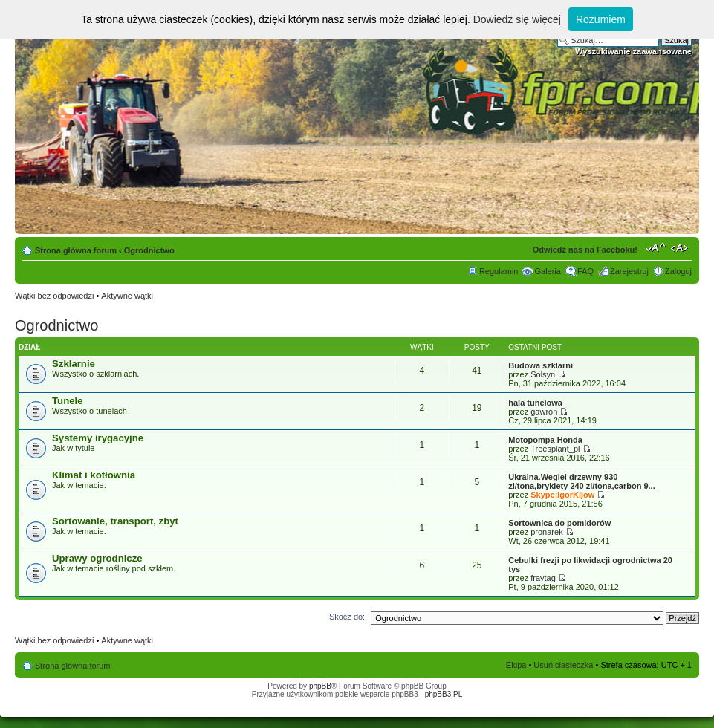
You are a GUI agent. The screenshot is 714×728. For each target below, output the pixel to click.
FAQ (585, 271)
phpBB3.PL (444, 694)
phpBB (320, 686)
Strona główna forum (76, 250)
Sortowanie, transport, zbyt (115, 521)
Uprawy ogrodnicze (97, 558)
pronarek (546, 532)
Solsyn (543, 374)
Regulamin (499, 271)
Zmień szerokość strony (681, 247)
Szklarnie (74, 364)
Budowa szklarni (541, 365)
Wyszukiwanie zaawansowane (633, 51)
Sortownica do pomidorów (559, 523)
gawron (544, 412)
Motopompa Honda (545, 440)
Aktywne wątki (127, 296)
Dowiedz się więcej (517, 19)
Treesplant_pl (555, 449)
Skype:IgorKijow (562, 495)
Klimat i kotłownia (94, 475)
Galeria (547, 271)
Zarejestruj (629, 271)
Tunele (68, 401)
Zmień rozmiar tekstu (656, 247)
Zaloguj (678, 271)
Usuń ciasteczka (563, 665)
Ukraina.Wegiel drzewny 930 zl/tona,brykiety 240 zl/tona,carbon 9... (581, 481)
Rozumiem (601, 19)
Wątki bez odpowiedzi (54, 296)
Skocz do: (347, 617)
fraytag (543, 578)
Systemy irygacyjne (98, 438)
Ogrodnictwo (149, 250)
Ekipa (516, 665)
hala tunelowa (535, 403)
